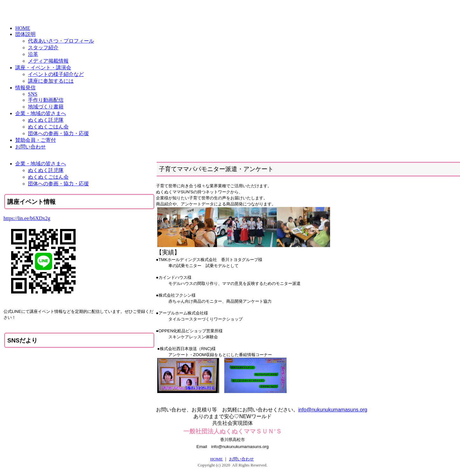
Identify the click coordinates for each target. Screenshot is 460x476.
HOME (216, 459)
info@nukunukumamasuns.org (333, 410)
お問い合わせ (241, 459)
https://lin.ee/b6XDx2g (27, 218)
